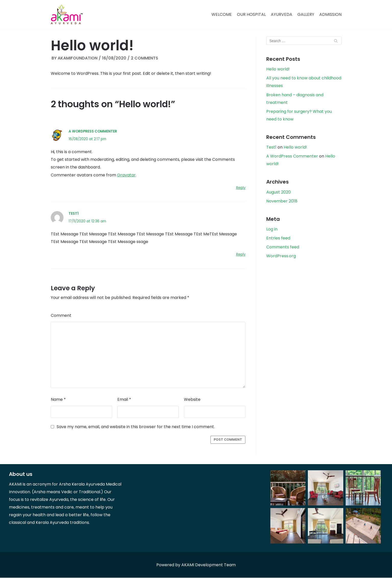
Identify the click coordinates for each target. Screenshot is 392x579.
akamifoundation (78, 58)
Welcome (222, 14)
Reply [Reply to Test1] (241, 255)
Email (124, 401)
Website (192, 401)
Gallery (306, 14)
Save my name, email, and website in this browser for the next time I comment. (136, 428)
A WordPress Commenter (93, 132)
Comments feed (283, 248)
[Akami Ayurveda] (67, 14)
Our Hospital (251, 14)
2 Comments (144, 58)
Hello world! (278, 69)
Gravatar (126, 176)
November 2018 (282, 202)
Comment (61, 316)
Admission (330, 14)
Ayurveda (282, 14)
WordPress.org (281, 257)
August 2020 (279, 193)
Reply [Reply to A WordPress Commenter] (241, 188)
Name (58, 401)
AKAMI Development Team (208, 566)
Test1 (74, 214)
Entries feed (278, 239)
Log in (272, 230)
